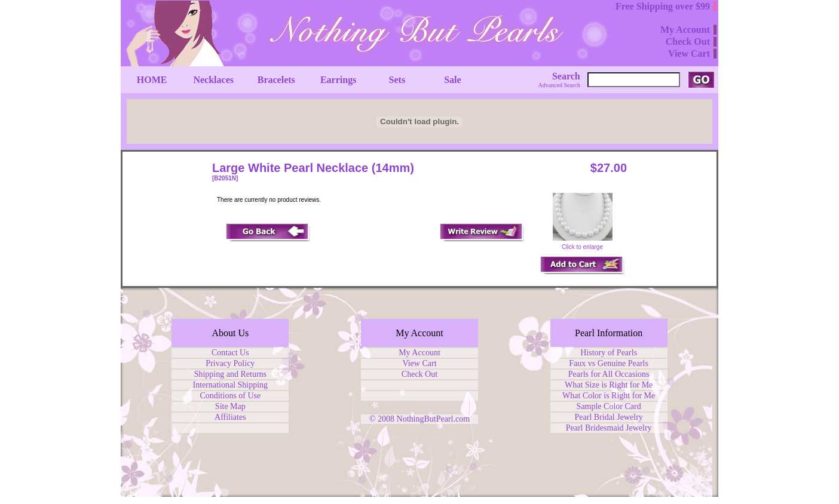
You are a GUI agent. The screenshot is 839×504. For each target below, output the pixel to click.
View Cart (419, 363)
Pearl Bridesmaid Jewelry (609, 428)
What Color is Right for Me (609, 396)
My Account (419, 353)
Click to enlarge (583, 244)
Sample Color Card (609, 406)
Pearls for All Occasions (609, 374)
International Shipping (231, 385)
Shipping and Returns (230, 374)
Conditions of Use (230, 396)
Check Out (419, 374)
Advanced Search (559, 85)
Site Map (230, 406)
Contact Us (230, 353)
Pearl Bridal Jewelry (609, 417)
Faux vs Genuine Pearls (609, 363)
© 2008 (383, 419)
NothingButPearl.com (434, 419)
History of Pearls (609, 353)
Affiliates (230, 417)
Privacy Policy (230, 363)
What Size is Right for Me (609, 385)
